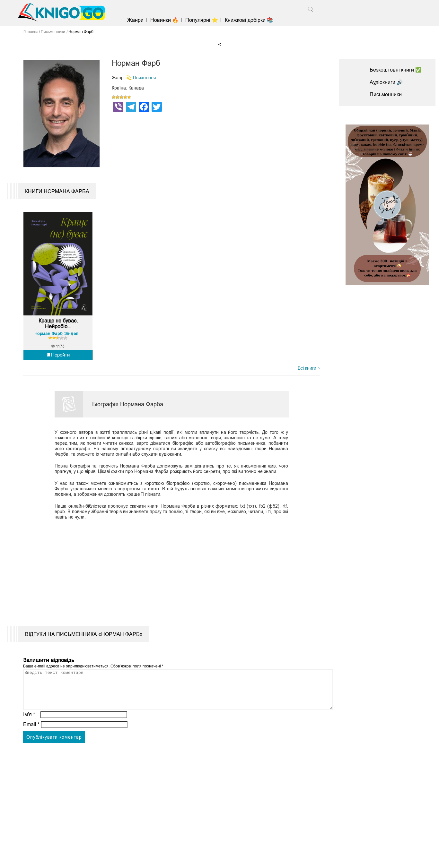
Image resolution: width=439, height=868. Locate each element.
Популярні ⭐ (203, 20)
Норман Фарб (49, 337)
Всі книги (307, 372)
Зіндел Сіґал (78, 337)
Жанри (137, 20)
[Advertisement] (168, 572)
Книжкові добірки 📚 (251, 20)
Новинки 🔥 (166, 20)
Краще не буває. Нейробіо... (58, 328)
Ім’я (29, 726)
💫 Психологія (141, 78)
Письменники (386, 95)
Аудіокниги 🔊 (386, 82)
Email (31, 736)
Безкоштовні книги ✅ (396, 70)
